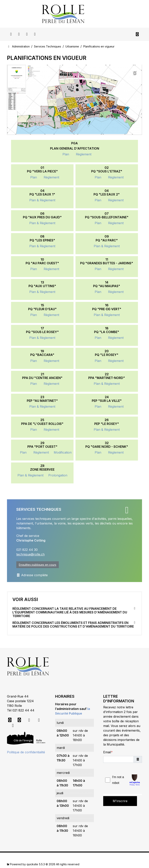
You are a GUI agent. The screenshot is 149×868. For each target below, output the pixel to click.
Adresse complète (32, 575)
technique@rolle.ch (30, 554)
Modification (63, 452)
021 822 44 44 (23, 710)
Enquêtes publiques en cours (38, 565)
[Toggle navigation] (137, 34)
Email (107, 752)
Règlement (84, 154)
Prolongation (58, 475)
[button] (138, 759)
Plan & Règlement (42, 200)
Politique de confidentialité (26, 752)
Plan (66, 154)
